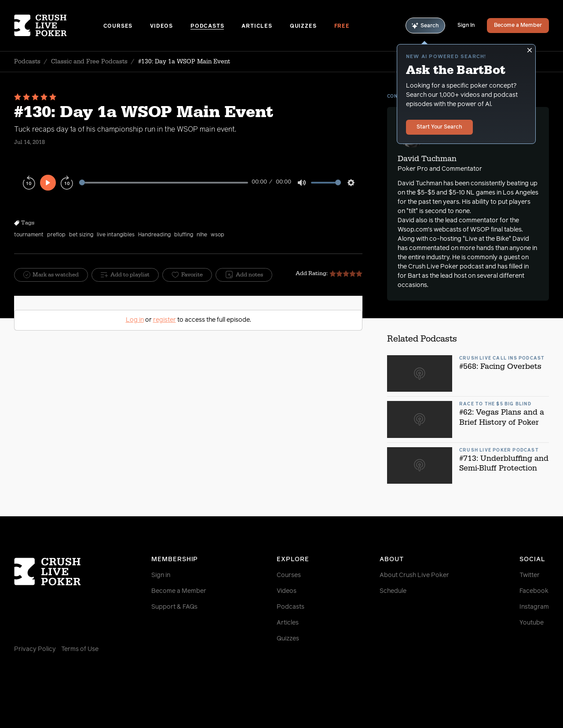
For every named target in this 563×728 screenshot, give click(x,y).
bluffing (184, 235)
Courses (118, 26)
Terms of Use (80, 649)
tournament (29, 235)
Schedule (393, 591)
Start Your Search (439, 127)
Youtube (532, 623)
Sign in (161, 575)
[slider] (164, 182)
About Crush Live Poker (414, 575)
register (165, 320)
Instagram (534, 607)
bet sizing (81, 235)
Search (425, 26)
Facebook (534, 591)
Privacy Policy (35, 649)
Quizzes (303, 26)
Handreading (154, 235)
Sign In (466, 26)
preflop (56, 235)
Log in (135, 320)
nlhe (202, 235)
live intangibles (116, 235)
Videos (161, 26)
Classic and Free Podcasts (89, 62)
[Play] (48, 183)
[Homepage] (59, 26)
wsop (218, 235)
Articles (257, 26)
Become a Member (518, 26)
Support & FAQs (174, 607)
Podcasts (207, 26)
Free (342, 26)
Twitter (530, 575)
